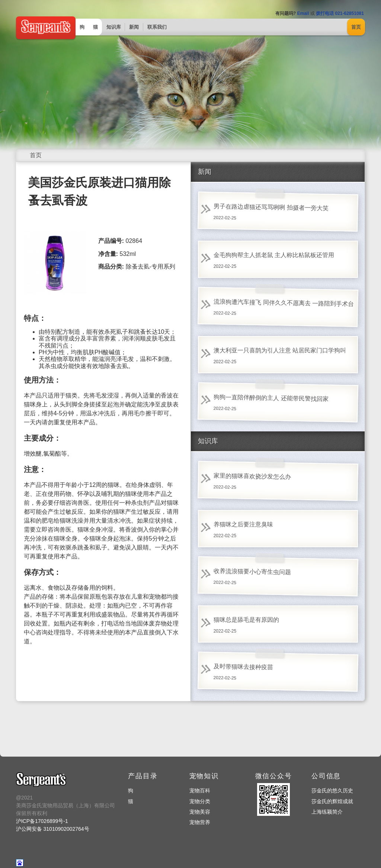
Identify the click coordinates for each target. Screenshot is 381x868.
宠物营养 (200, 822)
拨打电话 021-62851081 (340, 13)
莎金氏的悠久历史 (332, 791)
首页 (356, 27)
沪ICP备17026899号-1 (42, 821)
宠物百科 (200, 791)
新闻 (134, 27)
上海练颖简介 (327, 812)
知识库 (114, 27)
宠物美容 (200, 812)
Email (303, 13)
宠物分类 (200, 801)
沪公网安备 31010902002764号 (53, 829)
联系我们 (157, 27)
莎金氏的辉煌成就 (332, 801)
